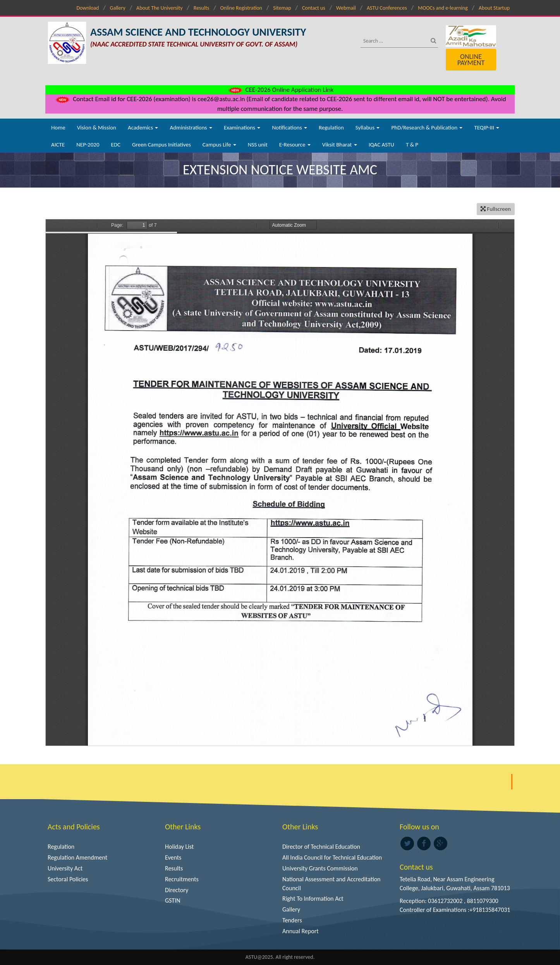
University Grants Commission (320, 868)
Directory (177, 890)
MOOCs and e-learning (443, 8)
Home (58, 128)
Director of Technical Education (321, 847)
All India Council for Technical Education (332, 857)
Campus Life (219, 145)
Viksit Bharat (340, 145)
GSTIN (173, 900)
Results (202, 8)
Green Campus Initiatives (161, 145)
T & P (412, 145)
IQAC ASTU (381, 145)
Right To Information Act (313, 899)
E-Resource (295, 145)
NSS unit (258, 145)
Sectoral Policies (68, 879)
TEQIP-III (487, 128)
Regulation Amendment (77, 857)
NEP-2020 (88, 145)
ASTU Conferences (387, 8)
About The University (159, 8)
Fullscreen (496, 209)
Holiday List (179, 847)
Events (173, 857)
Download (88, 8)
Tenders (292, 920)
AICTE (58, 145)
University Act (65, 868)
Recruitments (182, 879)
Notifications (289, 128)
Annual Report (301, 931)
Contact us (314, 8)
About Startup (494, 8)
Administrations (191, 128)
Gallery (118, 8)
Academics (143, 128)
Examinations (242, 128)
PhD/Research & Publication (427, 128)
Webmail (346, 8)
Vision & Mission (97, 128)
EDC (116, 145)
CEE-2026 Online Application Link (280, 90)
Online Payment (471, 60)
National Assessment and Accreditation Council (332, 884)
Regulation (331, 128)
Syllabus (368, 128)
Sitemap (282, 8)
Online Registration (241, 8)
